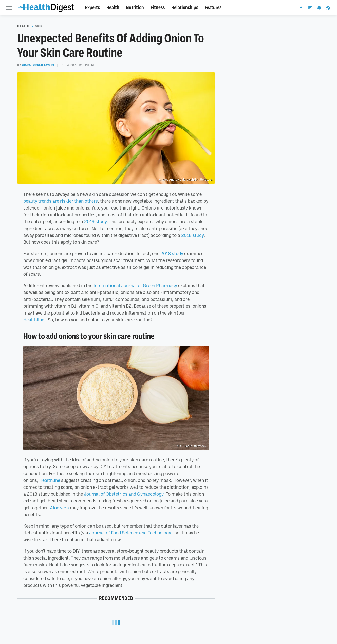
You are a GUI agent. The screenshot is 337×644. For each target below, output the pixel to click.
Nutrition (135, 7)
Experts (92, 7)
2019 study (95, 221)
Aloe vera (59, 508)
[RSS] (328, 9)
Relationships (185, 7)
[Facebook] (301, 9)
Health (113, 7)
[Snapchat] (319, 9)
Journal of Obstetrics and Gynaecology (124, 494)
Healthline (34, 320)
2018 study (192, 235)
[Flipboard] (310, 9)
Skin (39, 26)
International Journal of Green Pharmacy (135, 285)
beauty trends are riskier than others (61, 201)
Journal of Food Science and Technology (130, 533)
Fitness (158, 7)
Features (213, 7)
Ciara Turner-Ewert (38, 65)
